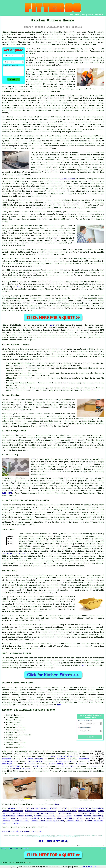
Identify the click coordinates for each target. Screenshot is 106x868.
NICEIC (20, 287)
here (59, 705)
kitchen (47, 58)
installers (76, 203)
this (84, 665)
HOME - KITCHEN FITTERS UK (53, 841)
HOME (71, 15)
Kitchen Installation (84, 813)
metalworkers (39, 766)
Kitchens (78, 816)
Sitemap (3, 849)
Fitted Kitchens (21, 821)
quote (29, 189)
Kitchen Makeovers (94, 821)
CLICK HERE (7, 493)
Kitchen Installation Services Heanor (29, 710)
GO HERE (41, 649)
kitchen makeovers (85, 541)
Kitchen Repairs (10, 818)
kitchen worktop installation (52, 556)
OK (95, 867)
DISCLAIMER (99, 15)
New (21, 849)
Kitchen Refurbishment (37, 808)
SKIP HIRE (15, 766)
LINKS (77, 15)
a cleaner (81, 764)
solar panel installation (63, 756)
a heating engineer (66, 761)
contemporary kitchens (63, 541)
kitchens (18, 143)
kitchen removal (36, 761)
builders (61, 759)
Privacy (103, 849)
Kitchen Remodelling (93, 816)
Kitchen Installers (59, 808)
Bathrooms (37, 831)
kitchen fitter (63, 63)
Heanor (52, 325)
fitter (43, 228)
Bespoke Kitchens (16, 808)
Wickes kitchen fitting (30, 541)
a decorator (95, 766)
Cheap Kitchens (63, 813)
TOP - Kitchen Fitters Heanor (16, 831)
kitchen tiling (56, 764)
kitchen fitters (68, 179)
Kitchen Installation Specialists (87, 808)
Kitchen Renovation (67, 811)
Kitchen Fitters (25, 816)
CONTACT (90, 15)
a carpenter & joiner (21, 769)
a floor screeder (34, 759)
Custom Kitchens (45, 813)
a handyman (30, 764)
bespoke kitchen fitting (13, 554)
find (10, 687)
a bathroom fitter (67, 766)
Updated (26, 849)
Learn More (87, 867)
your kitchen (33, 42)
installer (81, 212)
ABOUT (83, 15)
